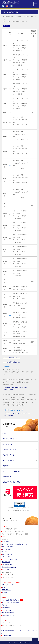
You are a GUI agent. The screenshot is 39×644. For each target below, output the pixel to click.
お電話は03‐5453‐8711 (9, 636)
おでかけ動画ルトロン (8, 585)
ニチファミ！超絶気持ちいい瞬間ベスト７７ (15, 544)
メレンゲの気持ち (7, 564)
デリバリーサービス (9, 455)
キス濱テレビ (6, 562)
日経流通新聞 (6, 608)
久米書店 (4, 592)
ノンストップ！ (6, 557)
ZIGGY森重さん (6, 590)
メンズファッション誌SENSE (10, 603)
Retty (3, 587)
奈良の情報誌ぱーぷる (8, 615)
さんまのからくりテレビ (9, 567)
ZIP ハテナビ (6, 542)
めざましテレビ (6, 570)
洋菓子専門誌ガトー (8, 610)
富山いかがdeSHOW (8, 549)
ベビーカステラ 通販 (9, 450)
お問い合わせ (7, 477)
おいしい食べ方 (7, 444)
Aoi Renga (17, 643)
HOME (4, 433)
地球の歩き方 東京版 (8, 613)
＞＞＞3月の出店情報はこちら (11, 362)
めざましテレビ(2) (7, 554)
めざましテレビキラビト (9, 547)
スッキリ (4, 552)
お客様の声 (6, 466)
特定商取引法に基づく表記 (11, 482)
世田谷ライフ (6, 605)
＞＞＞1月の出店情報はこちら (11, 358)
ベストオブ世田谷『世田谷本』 (11, 600)
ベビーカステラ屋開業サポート (12, 471)
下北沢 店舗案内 (8, 460)
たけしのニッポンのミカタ (10, 559)
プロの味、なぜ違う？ (10, 439)
